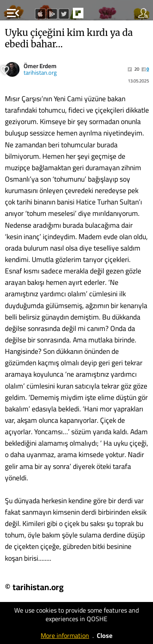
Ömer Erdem (40, 66)
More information (65, 635)
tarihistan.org (40, 73)
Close (105, 635)
